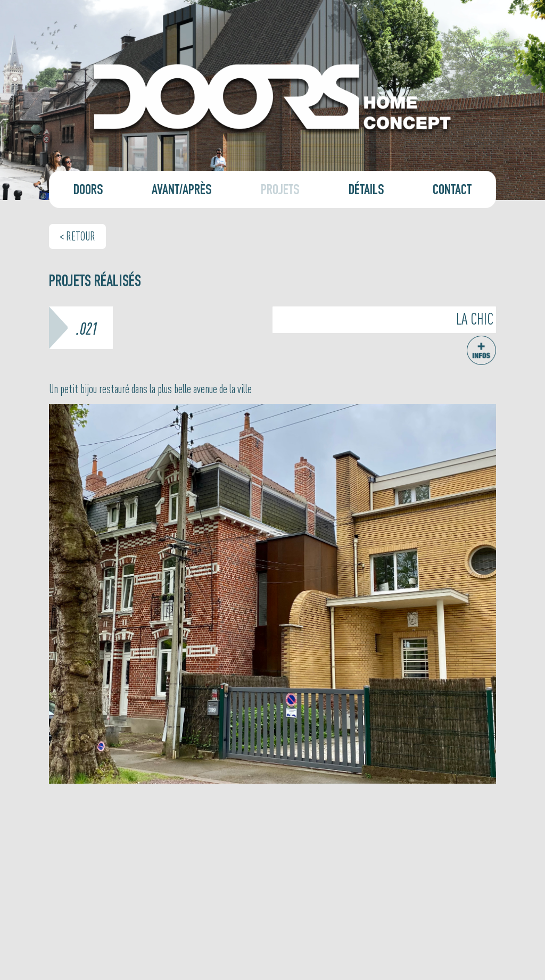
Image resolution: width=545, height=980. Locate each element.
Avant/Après (182, 192)
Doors (88, 192)
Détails (366, 192)
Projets (280, 192)
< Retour (77, 236)
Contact (452, 192)
